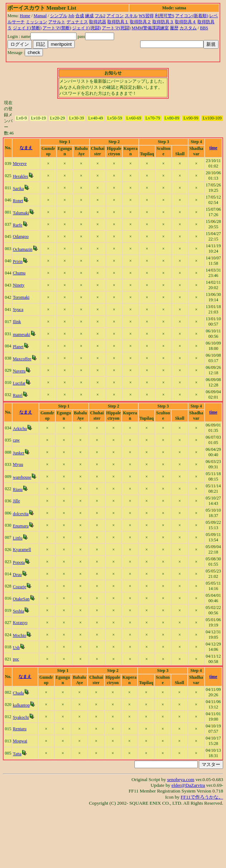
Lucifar (19, 383)
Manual (40, 16)
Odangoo (21, 236)
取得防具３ (163, 22)
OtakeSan (21, 599)
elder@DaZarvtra (188, 785)
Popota (19, 562)
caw (16, 440)
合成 (80, 16)
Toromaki (21, 297)
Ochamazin (23, 249)
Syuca (18, 309)
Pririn (18, 262)
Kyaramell (22, 550)
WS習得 (146, 16)
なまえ (26, 148)
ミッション (36, 22)
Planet (18, 347)
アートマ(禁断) (57, 28)
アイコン (115, 16)
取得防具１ (118, 22)
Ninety (19, 285)
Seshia (18, 611)
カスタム (188, 28)
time (213, 148)
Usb (16, 648)
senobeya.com (181, 779)
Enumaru (21, 526)
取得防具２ (141, 22)
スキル (131, 16)
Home (25, 16)
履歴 (174, 28)
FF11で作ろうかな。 (202, 797)
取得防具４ (186, 22)
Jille (16, 501)
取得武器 (98, 22)
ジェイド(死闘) (87, 28)
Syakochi (21, 717)
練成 (89, 16)
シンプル (59, 16)
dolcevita (21, 514)
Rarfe (18, 225)
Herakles (21, 176)
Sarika (18, 189)
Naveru (19, 371)
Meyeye (20, 164)
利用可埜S (165, 16)
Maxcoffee (22, 359)
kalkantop (21, 705)
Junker (19, 453)
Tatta (17, 754)
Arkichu (20, 429)
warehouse (22, 477)
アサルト (57, 22)
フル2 (100, 16)
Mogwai (20, 741)
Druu (17, 575)
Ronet (18, 201)
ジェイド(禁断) (27, 28)
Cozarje (19, 587)
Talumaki (21, 213)
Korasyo (20, 623)
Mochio (19, 635)
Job (71, 16)
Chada (18, 693)
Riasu (18, 489)
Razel (18, 395)
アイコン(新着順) (192, 16)
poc (16, 659)
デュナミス (77, 22)
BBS (204, 28)
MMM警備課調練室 (150, 28)
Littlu (18, 538)
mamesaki (22, 335)
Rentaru (20, 729)
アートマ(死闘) (116, 28)
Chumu (19, 273)
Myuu (18, 464)
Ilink (17, 322)
